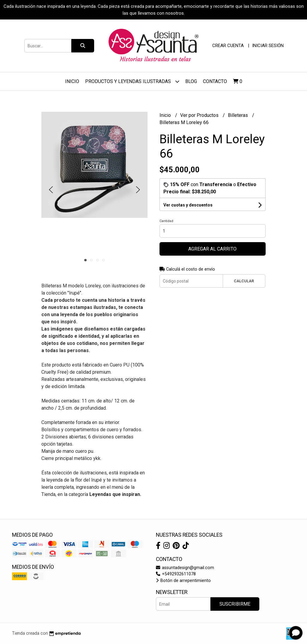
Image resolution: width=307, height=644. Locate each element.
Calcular (244, 281)
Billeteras (238, 115)
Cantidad (166, 221)
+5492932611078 (176, 574)
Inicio (72, 81)
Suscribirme (235, 604)
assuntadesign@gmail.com (185, 568)
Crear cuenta (228, 46)
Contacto (215, 81)
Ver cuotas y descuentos (188, 205)
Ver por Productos (200, 115)
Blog (191, 81)
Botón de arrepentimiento (183, 581)
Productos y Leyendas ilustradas (132, 81)
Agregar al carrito (212, 249)
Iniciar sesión (268, 46)
